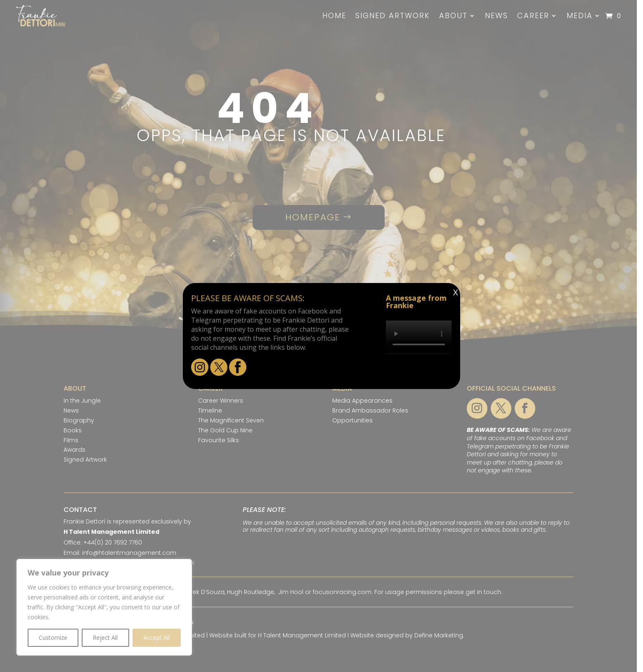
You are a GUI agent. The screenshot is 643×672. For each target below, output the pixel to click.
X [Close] (456, 292)
